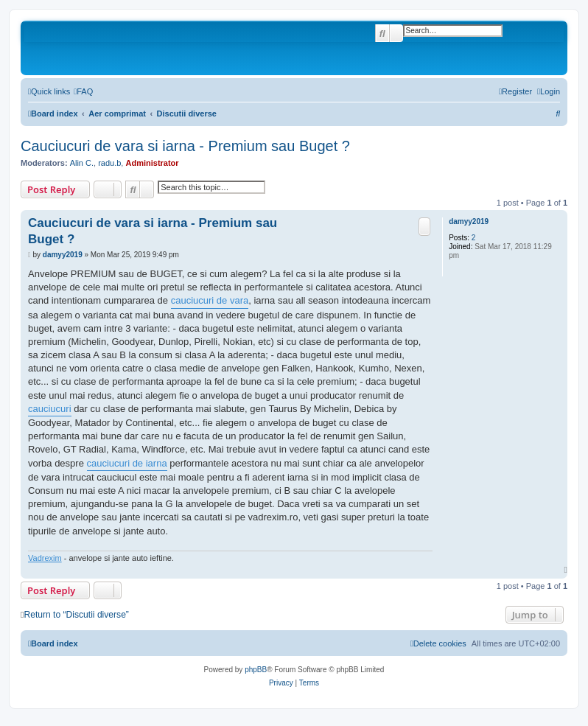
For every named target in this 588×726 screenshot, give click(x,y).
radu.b (109, 163)
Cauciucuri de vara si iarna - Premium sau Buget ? (185, 146)
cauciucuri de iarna (127, 463)
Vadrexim (45, 558)
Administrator (152, 163)
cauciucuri (50, 409)
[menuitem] (83, 91)
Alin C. (82, 163)
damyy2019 (469, 221)
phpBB (256, 670)
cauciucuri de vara (210, 300)
